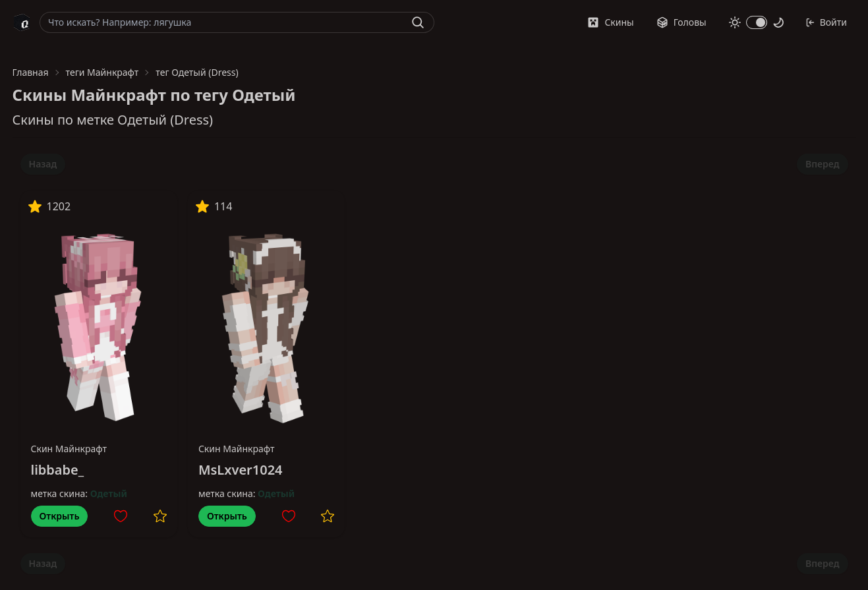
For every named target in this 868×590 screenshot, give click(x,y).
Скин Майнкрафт (69, 449)
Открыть (60, 516)
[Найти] (418, 22)
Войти (826, 22)
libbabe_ (58, 470)
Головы (681, 22)
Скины (610, 22)
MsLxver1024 (241, 470)
